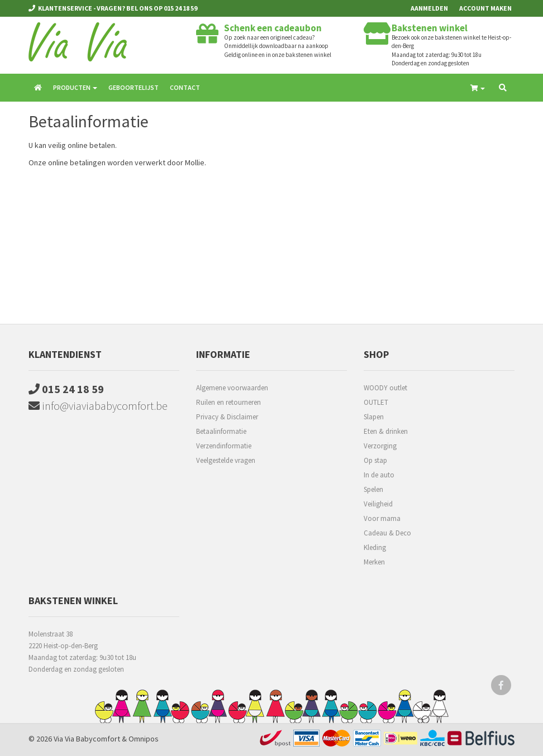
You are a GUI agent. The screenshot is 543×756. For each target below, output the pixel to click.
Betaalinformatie (221, 431)
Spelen (373, 489)
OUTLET (376, 402)
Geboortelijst (134, 87)
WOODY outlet (385, 388)
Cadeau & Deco (387, 533)
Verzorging (380, 446)
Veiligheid (378, 504)
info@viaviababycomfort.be (98, 406)
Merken (374, 562)
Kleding (375, 547)
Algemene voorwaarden (232, 388)
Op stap (375, 460)
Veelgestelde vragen (226, 460)
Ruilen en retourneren (228, 402)
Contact (185, 87)
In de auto (379, 475)
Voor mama (382, 518)
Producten (75, 87)
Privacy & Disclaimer (227, 417)
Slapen (374, 417)
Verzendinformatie (224, 446)
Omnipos (144, 739)
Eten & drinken (386, 431)
